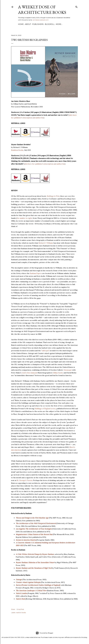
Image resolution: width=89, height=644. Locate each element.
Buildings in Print (53, 196)
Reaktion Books (17, 150)
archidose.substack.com (41, 20)
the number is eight (24, 218)
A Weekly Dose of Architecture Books (42, 10)
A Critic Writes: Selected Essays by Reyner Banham (35, 554)
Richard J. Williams (46, 243)
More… (59, 24)
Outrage (19, 580)
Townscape (68, 370)
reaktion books (21, 613)
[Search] (76, 6)
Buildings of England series (45, 409)
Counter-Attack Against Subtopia (28, 582)
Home (21, 24)
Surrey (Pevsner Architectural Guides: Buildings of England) (38, 585)
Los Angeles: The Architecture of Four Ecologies (34, 529)
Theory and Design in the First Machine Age (32, 518)
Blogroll (50, 24)
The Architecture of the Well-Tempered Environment (36, 523)
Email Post (20, 609)
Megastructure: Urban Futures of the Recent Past (34, 534)
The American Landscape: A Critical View (31, 591)
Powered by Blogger (44, 633)
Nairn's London (21, 593)
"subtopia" (45, 351)
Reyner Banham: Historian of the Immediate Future (35, 562)
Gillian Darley (58, 373)
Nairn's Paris (20, 599)
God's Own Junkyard (29, 373)
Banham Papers (36, 273)
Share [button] (13, 609)
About (28, 24)
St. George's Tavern (25, 480)
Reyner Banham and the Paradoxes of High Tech (34, 568)
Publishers (38, 24)
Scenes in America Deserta (26, 540)
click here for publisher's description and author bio (44, 164)
